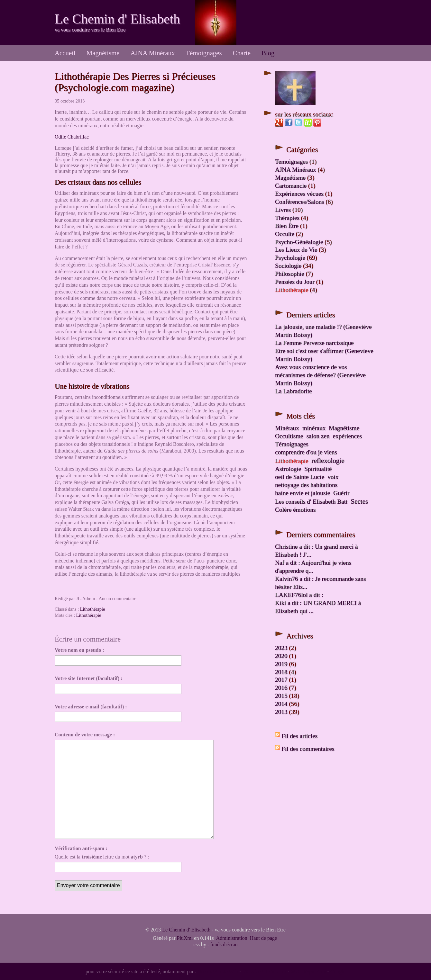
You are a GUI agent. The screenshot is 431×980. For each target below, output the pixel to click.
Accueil (65, 53)
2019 (281, 664)
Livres (283, 210)
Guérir (341, 493)
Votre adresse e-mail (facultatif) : (91, 707)
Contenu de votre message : (85, 735)
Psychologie (290, 258)
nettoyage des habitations (306, 485)
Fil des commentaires (308, 749)
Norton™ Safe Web (218, 971)
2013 (281, 712)
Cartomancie (291, 186)
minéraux (314, 428)
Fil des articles (299, 736)
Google (338, 971)
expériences (347, 436)
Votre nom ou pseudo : (79, 650)
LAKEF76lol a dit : (299, 595)
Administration (232, 938)
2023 (281, 648)
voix (333, 477)
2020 (281, 656)
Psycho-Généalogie (299, 242)
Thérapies (287, 218)
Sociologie (288, 266)
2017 (281, 680)
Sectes (359, 501)
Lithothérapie (93, 609)
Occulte (285, 234)
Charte (242, 53)
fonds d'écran (224, 944)
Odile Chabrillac (72, 137)
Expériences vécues (299, 194)
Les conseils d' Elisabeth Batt (311, 502)
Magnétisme (103, 53)
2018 (281, 672)
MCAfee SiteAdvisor (264, 971)
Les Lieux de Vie (296, 250)
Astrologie (288, 469)
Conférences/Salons (299, 202)
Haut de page (263, 938)
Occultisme (289, 436)
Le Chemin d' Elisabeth (117, 19)
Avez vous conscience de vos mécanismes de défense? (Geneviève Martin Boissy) (320, 375)
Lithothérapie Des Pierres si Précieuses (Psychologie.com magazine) (135, 82)
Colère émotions (295, 510)
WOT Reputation (308, 971)
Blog (268, 53)
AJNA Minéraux (152, 53)
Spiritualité (318, 469)
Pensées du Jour (295, 282)
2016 (281, 688)
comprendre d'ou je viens (306, 452)
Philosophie (290, 274)
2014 (281, 704)
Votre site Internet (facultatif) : (89, 678)
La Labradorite (293, 391)
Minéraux (287, 428)
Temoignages (291, 162)
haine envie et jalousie (303, 493)
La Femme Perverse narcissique (314, 343)
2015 (281, 696)
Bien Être (287, 226)
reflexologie (328, 461)
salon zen (318, 436)
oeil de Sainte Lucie (300, 477)
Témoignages (204, 53)
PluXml (185, 938)
